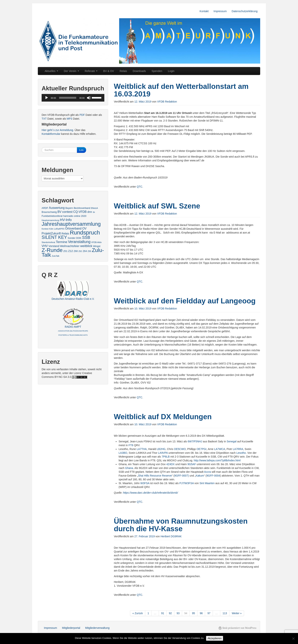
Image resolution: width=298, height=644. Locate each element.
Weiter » (237, 613)
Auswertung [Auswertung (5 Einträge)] (57, 208)
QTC (139, 187)
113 (225, 613)
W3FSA (145, 483)
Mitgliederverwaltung (97, 628)
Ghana (129, 468)
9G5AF (192, 464)
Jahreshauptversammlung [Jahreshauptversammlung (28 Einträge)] (71, 224)
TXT (44, 119)
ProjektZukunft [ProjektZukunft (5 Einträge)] (51, 233)
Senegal (232, 441)
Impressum (220, 11)
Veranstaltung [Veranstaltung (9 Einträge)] (79, 242)
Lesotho (241, 453)
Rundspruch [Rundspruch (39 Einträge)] (85, 232)
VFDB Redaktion (167, 102)
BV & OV (109, 71)
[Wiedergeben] (47, 98)
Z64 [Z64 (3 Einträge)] (85, 251)
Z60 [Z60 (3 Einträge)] (76, 251)
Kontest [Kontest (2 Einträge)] (45, 229)
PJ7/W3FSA (187, 483)
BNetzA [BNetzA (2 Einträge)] (94, 208)
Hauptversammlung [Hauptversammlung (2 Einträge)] (50, 220)
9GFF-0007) (181, 476)
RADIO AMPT (73, 331)
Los (81, 150)
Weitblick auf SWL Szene (157, 206)
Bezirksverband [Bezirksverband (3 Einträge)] (82, 208)
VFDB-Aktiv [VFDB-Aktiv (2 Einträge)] (96, 242)
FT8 (131, 445)
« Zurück (138, 613)
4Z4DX (170, 464)
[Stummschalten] (89, 98)
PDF (82, 115)
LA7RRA (238, 449)
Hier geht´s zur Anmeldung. (58, 130)
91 (163, 613)
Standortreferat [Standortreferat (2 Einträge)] (48, 242)
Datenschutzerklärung (245, 11)
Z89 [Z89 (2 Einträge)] (89, 251)
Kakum (200, 476)
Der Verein (71, 71)
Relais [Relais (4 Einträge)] (65, 234)
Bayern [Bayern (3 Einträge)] (69, 208)
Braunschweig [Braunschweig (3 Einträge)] (49, 212)
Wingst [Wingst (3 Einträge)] (97, 246)
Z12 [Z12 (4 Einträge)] (71, 251)
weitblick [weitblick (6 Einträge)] (86, 246)
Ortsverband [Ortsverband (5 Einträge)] (73, 228)
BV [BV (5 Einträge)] (59, 212)
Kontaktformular (51, 134)
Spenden (157, 71)
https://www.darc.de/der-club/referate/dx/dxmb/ (150, 493)
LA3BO (123, 453)
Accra (208, 472)
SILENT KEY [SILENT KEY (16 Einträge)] (54, 237)
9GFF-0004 (213, 476)
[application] (73, 98)
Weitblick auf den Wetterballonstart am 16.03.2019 (181, 90)
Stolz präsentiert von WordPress (239, 628)
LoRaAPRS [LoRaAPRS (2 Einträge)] (59, 229)
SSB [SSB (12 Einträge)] (86, 237)
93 (178, 613)
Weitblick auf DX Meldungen (163, 417)
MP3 (69, 119)
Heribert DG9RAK (171, 536)
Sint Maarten (207, 483)
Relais (123, 71)
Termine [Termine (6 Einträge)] (62, 242)
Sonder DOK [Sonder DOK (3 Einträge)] (74, 238)
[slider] (68, 98)
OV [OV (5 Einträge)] (84, 228)
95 (193, 613)
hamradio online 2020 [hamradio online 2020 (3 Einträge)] (75, 216)
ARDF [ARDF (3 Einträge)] (45, 208)
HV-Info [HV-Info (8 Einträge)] (66, 220)
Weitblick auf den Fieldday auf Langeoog (185, 301)
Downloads (139, 71)
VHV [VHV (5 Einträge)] (45, 246)
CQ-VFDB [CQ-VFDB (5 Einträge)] (80, 212)
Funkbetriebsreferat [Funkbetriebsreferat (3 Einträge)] (52, 216)
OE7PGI (201, 449)
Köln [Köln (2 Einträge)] (51, 229)
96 (201, 613)
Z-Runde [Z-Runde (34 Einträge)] (52, 250)
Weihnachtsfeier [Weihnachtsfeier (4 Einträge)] (70, 246)
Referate (91, 71)
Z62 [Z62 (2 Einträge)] (80, 251)
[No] (293, 638)
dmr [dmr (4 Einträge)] (90, 212)
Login (171, 71)
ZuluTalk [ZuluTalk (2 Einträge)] (55, 256)
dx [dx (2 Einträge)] (94, 212)
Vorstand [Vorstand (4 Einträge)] (54, 246)
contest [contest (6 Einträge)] (67, 212)
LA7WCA (220, 449)
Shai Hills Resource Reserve (155, 476)
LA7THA (142, 449)
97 (209, 613)
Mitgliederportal (71, 628)
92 (170, 613)
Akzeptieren (215, 638)
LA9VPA (163, 453)
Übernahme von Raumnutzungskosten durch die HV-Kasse (181, 525)
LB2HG (161, 449)
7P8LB (166, 457)
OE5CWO (180, 449)
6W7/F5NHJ (195, 441)
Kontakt (204, 11)
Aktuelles (51, 71)
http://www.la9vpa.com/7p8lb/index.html (217, 460)
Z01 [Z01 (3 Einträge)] (65, 251)
